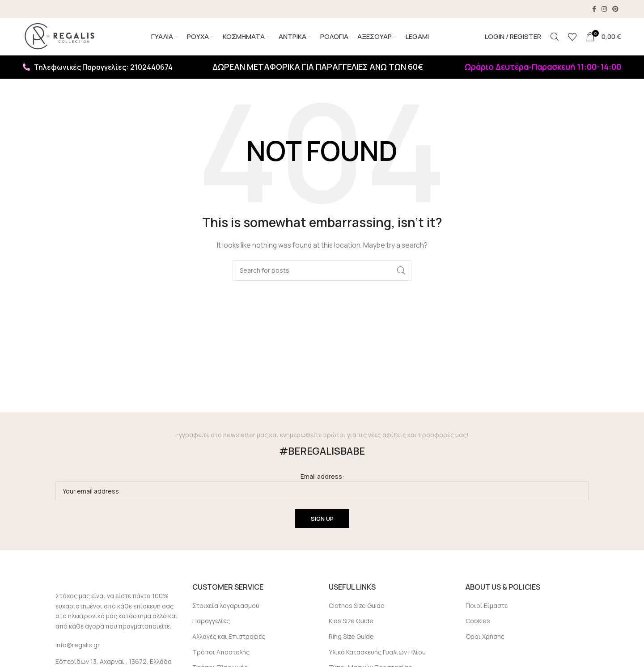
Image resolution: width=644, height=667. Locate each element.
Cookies (478, 624)
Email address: (322, 489)
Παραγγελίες (211, 624)
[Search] (555, 38)
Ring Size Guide (351, 639)
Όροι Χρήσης (485, 639)
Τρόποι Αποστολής (221, 655)
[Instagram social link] (604, 9)
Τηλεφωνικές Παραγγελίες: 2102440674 (98, 70)
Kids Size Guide (351, 624)
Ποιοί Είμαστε (487, 608)
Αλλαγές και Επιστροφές (229, 639)
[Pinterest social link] (615, 9)
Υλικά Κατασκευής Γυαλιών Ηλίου (377, 655)
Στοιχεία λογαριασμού (226, 608)
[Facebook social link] (594, 9)
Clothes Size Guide (357, 608)
